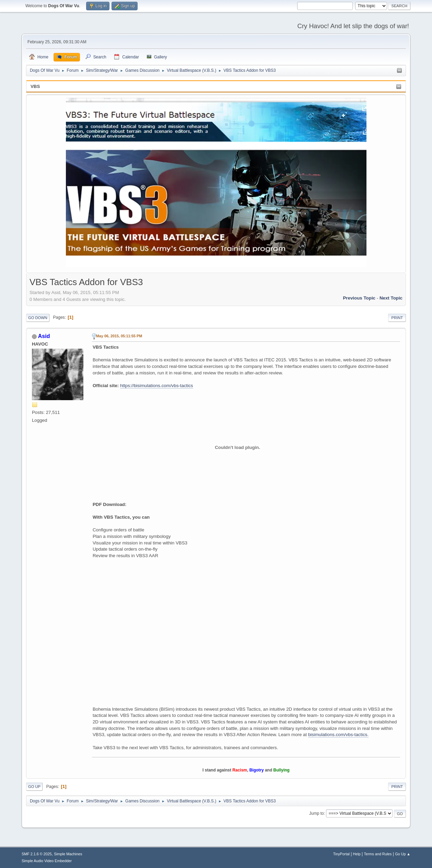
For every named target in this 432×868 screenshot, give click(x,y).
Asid (44, 336)
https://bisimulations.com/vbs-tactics (157, 386)
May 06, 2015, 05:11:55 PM (119, 336)
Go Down (38, 318)
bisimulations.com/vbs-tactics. (338, 735)
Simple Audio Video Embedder (47, 861)
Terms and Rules (378, 854)
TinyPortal (341, 854)
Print (397, 318)
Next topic (391, 298)
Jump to (317, 813)
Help (357, 854)
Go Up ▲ (403, 854)
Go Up (34, 787)
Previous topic (359, 298)
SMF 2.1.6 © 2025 (37, 854)
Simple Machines (68, 854)
